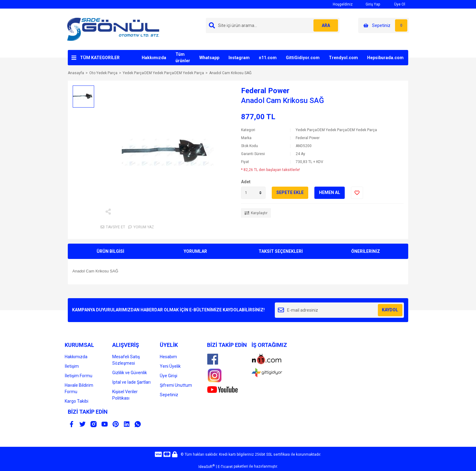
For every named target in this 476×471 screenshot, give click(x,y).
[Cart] (384, 25)
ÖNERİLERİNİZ (366, 251)
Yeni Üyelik (170, 366)
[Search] (273, 25)
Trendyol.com (343, 58)
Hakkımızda (154, 58)
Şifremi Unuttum (176, 385)
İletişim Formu (79, 376)
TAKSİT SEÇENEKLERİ (281, 251)
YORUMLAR (195, 251)
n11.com (268, 58)
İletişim (72, 366)
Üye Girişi (169, 376)
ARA (326, 25)
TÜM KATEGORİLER (100, 58)
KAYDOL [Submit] (390, 310)
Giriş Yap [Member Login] (369, 4)
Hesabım (168, 357)
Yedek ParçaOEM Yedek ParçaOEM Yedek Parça (336, 130)
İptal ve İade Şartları (131, 382)
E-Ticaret (225, 467)
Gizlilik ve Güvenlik (130, 373)
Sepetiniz (169, 395)
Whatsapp (209, 58)
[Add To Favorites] (357, 193)
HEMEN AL (330, 192)
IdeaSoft (207, 466)
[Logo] (113, 29)
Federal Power (265, 91)
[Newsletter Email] (339, 310)
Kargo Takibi (77, 401)
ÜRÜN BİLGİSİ (110, 251)
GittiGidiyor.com (303, 58)
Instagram (239, 58)
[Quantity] (253, 193)
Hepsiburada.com (385, 58)
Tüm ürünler (183, 57)
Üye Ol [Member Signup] (396, 4)
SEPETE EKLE (290, 192)
